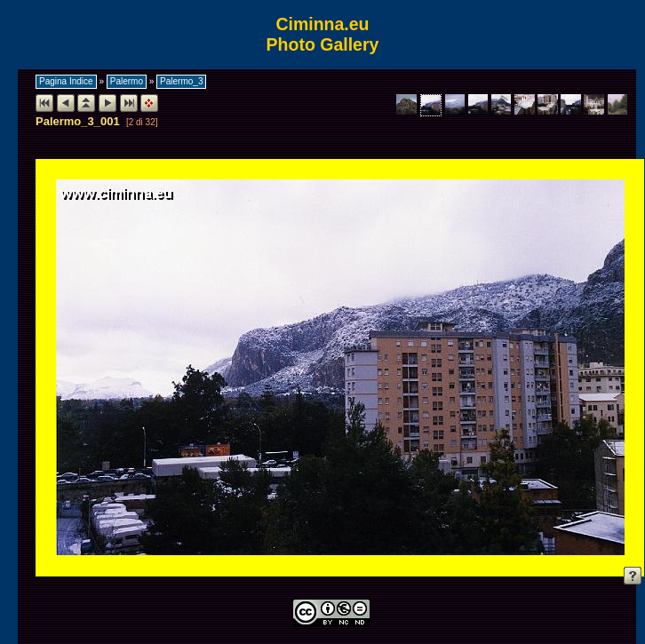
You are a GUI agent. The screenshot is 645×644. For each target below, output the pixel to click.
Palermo (127, 81)
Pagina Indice (66, 81)
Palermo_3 (181, 81)
